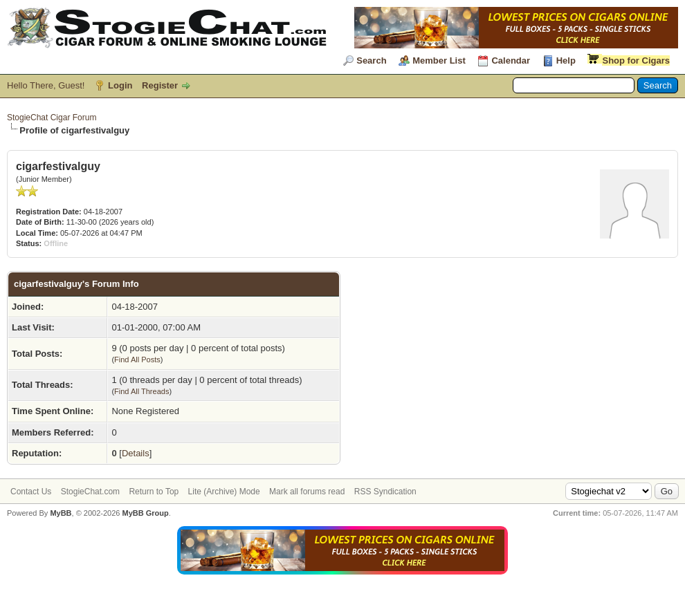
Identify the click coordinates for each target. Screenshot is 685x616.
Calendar (511, 60)
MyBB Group (145, 513)
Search (371, 60)
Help (566, 60)
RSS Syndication (385, 492)
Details (136, 453)
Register (160, 85)
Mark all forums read (307, 492)
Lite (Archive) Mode (224, 492)
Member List (439, 60)
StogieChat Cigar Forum (52, 118)
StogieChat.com (90, 492)
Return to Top (154, 492)
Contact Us (31, 492)
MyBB (61, 513)
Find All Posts (137, 360)
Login (120, 85)
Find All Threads (141, 391)
